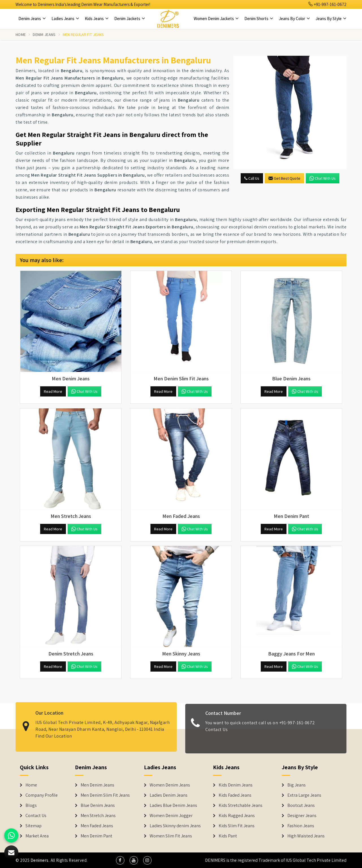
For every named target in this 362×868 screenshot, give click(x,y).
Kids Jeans (97, 19)
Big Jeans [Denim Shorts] (297, 785)
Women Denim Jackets (216, 19)
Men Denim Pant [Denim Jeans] (96, 836)
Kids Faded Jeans (235, 795)
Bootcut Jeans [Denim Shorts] (301, 805)
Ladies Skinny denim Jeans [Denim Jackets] (175, 826)
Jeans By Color (294, 19)
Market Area (37, 836)
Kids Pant (228, 836)
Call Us (252, 178)
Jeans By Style (331, 19)
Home (21, 35)
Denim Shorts (259, 19)
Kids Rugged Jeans (237, 816)
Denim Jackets (130, 19)
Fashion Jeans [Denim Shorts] (301, 826)
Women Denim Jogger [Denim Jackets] (171, 816)
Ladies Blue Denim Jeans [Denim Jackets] (173, 805)
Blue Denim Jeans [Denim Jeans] (98, 805)
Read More (53, 391)
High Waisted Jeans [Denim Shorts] (306, 836)
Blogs (31, 805)
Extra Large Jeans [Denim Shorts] (304, 795)
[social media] (120, 860)
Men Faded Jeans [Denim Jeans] (97, 826)
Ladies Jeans (65, 19)
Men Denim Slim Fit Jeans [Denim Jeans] (105, 795)
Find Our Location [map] (54, 732)
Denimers (40, 860)
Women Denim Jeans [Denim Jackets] (170, 785)
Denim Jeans (32, 19)
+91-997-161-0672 (327, 4)
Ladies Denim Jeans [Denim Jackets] (169, 795)
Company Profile (42, 795)
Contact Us (216, 733)
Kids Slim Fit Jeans (237, 826)
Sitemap (34, 826)
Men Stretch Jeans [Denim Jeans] (98, 816)
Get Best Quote (284, 178)
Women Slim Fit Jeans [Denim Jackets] (171, 836)
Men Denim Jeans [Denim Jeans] (97, 785)
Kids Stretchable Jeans (241, 805)
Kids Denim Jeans (236, 785)
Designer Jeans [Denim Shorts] (302, 816)
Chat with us (323, 178)
